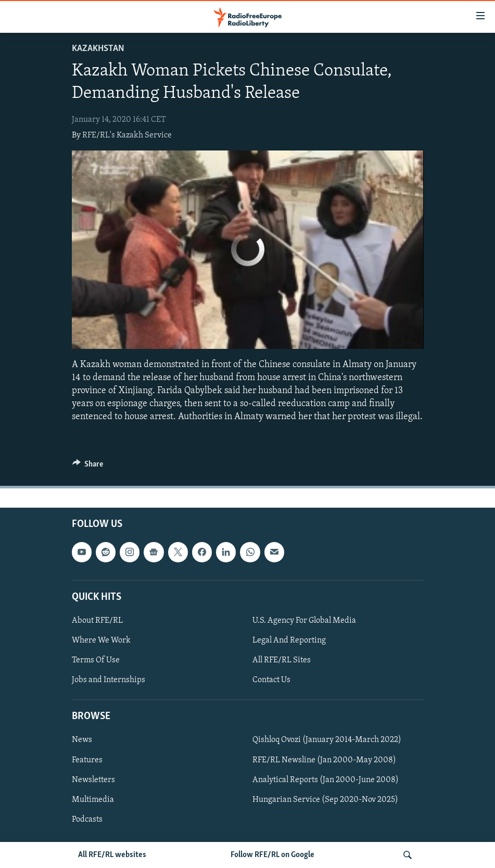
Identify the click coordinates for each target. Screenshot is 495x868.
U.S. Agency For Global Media (304, 621)
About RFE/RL (97, 621)
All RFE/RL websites (112, 855)
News (82, 740)
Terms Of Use (96, 660)
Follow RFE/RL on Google (272, 855)
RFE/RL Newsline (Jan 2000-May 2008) (324, 760)
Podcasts (87, 819)
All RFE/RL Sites (282, 660)
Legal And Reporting (289, 640)
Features (87, 760)
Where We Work (101, 640)
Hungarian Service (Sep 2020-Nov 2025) (325, 799)
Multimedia (93, 799)
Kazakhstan (98, 49)
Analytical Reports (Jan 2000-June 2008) (326, 779)
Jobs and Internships (109, 680)
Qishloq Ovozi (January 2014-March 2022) (327, 740)
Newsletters (93, 779)
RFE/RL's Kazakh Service (127, 135)
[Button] (88, 467)
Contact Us (271, 680)
